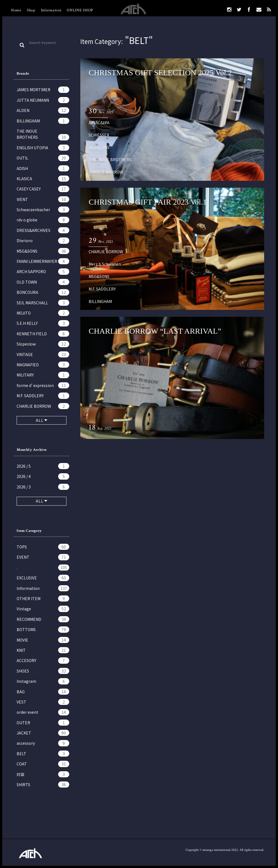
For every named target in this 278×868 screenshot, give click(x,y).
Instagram (43, 681)
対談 (43, 774)
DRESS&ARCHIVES (43, 230)
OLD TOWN (43, 282)
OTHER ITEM (43, 598)
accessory (43, 743)
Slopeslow (43, 344)
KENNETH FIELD (43, 334)
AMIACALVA (99, 122)
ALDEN (43, 110)
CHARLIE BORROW (43, 406)
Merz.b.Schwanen (105, 264)
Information (51, 10)
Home (16, 10)
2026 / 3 (43, 487)
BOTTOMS (43, 629)
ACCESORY (43, 660)
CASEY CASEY (43, 189)
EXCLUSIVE (43, 578)
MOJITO (43, 313)
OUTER (43, 723)
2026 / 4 (43, 476)
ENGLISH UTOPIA (43, 148)
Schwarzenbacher (43, 210)
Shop (31, 10)
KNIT (43, 650)
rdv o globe (43, 220)
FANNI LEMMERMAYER (43, 261)
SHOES (43, 671)
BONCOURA (43, 292)
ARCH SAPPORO (43, 271)
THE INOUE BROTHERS (43, 134)
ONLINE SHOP (80, 10)
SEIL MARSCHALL (43, 303)
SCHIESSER (99, 135)
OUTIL (43, 158)
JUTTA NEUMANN (43, 100)
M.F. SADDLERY (43, 396)
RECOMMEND (43, 619)
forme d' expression (43, 385)
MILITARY (43, 375)
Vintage (43, 609)
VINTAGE (43, 354)
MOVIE (43, 640)
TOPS (43, 547)
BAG (43, 692)
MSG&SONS (43, 251)
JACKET (43, 733)
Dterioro (43, 240)
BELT (43, 754)
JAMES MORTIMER (43, 90)
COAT (43, 764)
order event (43, 712)
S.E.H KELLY (43, 323)
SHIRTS (43, 785)
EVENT (43, 557)
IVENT (43, 199)
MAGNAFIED (43, 365)
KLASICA (43, 179)
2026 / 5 (43, 466)
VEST (43, 702)
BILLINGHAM (43, 121)
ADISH (43, 168)
